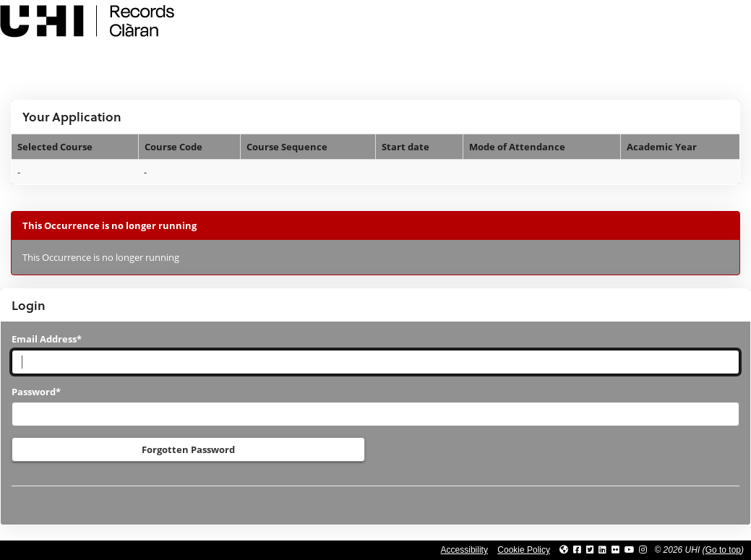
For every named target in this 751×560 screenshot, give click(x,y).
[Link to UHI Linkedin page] (602, 550)
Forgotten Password (188, 449)
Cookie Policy (524, 550)
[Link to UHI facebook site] (577, 550)
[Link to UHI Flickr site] (615, 550)
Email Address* (47, 339)
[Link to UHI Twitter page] (590, 550)
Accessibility (464, 550)
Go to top (723, 550)
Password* (36, 392)
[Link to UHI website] (564, 550)
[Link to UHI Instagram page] (643, 550)
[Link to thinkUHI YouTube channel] (630, 550)
